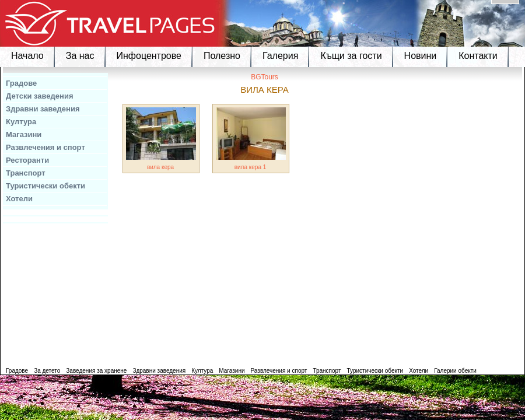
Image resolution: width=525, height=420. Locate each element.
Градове (21, 83)
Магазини (24, 134)
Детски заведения (40, 96)
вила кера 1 (251, 167)
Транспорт (26, 173)
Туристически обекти (45, 186)
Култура (21, 122)
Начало (27, 56)
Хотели (19, 199)
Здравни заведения (43, 109)
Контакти (478, 56)
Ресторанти (27, 160)
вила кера (160, 167)
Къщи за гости (351, 56)
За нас (80, 56)
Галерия (280, 56)
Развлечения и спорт (45, 147)
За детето (47, 371)
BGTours (265, 77)
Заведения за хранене (96, 371)
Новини (421, 56)
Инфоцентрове (149, 56)
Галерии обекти (455, 371)
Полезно (222, 56)
